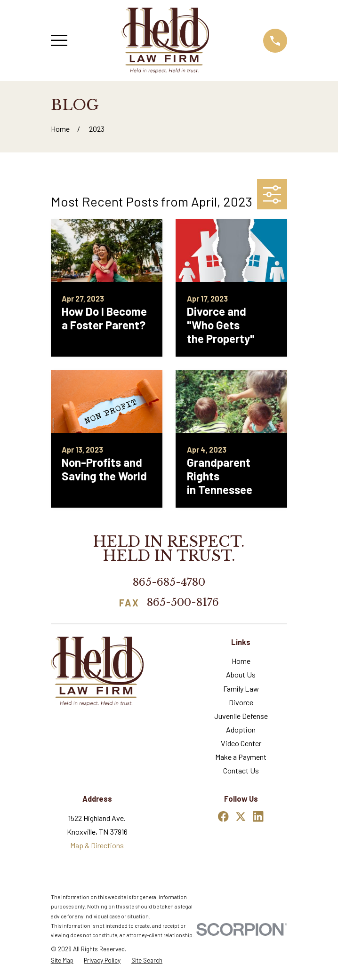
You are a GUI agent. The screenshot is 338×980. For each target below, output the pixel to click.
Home (241, 661)
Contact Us (241, 770)
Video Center (241, 743)
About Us (241, 674)
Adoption (241, 729)
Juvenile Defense (241, 716)
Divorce (241, 702)
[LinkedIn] (258, 817)
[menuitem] (62, 960)
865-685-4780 (169, 582)
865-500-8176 (183, 603)
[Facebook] (223, 817)
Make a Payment (241, 757)
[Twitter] (241, 817)
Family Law (241, 689)
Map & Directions (97, 845)
